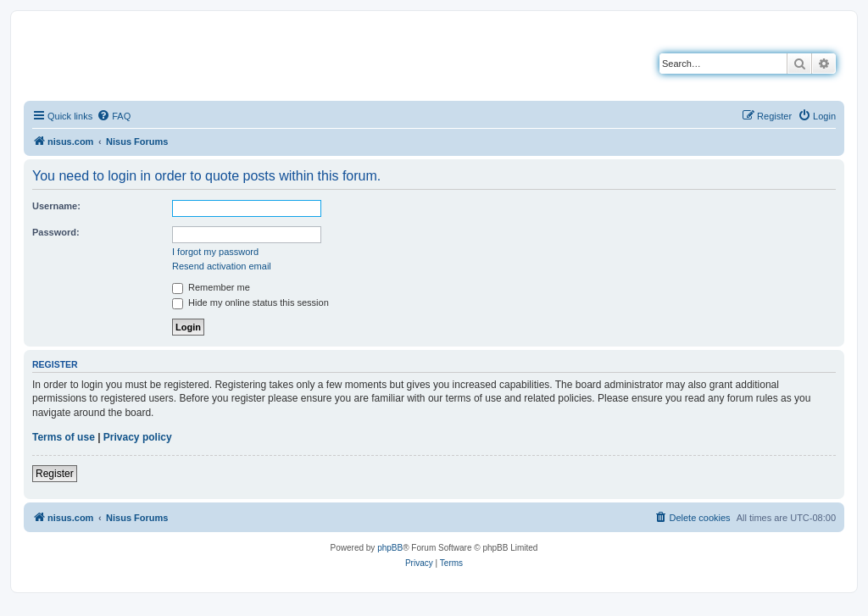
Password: (56, 232)
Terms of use (64, 437)
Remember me (211, 287)
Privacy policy (138, 437)
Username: (56, 206)
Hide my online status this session (250, 302)
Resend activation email (222, 266)
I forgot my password (215, 252)
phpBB (390, 548)
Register (55, 474)
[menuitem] (114, 116)
